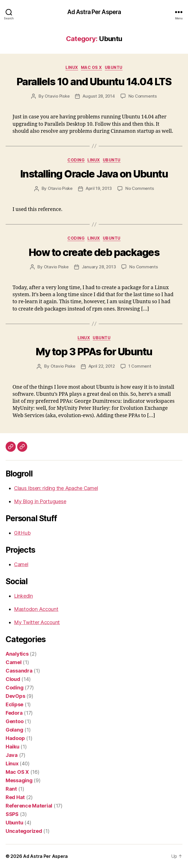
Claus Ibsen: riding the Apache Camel (56, 488)
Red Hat (15, 797)
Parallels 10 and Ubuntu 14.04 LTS (94, 82)
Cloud (13, 679)
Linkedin (23, 596)
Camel (21, 564)
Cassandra (19, 671)
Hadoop (15, 738)
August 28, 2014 (99, 96)
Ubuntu (114, 67)
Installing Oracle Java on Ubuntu (94, 174)
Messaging (19, 780)
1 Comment (140, 366)
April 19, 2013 (99, 188)
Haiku (13, 747)
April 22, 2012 (102, 366)
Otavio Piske (57, 96)
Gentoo (14, 721)
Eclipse (14, 704)
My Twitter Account (37, 622)
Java (12, 755)
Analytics (17, 654)
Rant (11, 789)
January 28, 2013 (99, 267)
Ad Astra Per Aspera (94, 12)
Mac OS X (91, 67)
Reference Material (29, 806)
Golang (14, 730)
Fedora (14, 713)
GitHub (22, 533)
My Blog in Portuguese (40, 501)
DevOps (15, 696)
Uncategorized (24, 831)
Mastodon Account (36, 609)
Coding (76, 160)
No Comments (143, 96)
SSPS (12, 814)
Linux (72, 67)
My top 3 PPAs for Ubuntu (94, 352)
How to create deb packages (94, 252)
